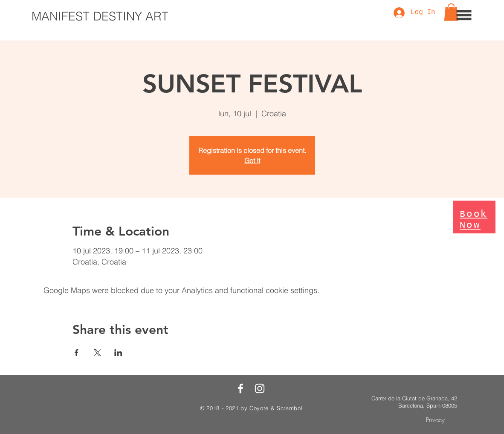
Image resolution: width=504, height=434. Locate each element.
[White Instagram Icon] (260, 388)
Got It (252, 161)
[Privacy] (435, 420)
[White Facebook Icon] (240, 388)
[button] (464, 15)
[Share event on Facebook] (77, 353)
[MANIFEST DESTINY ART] (100, 16)
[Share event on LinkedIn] (118, 353)
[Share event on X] (97, 353)
